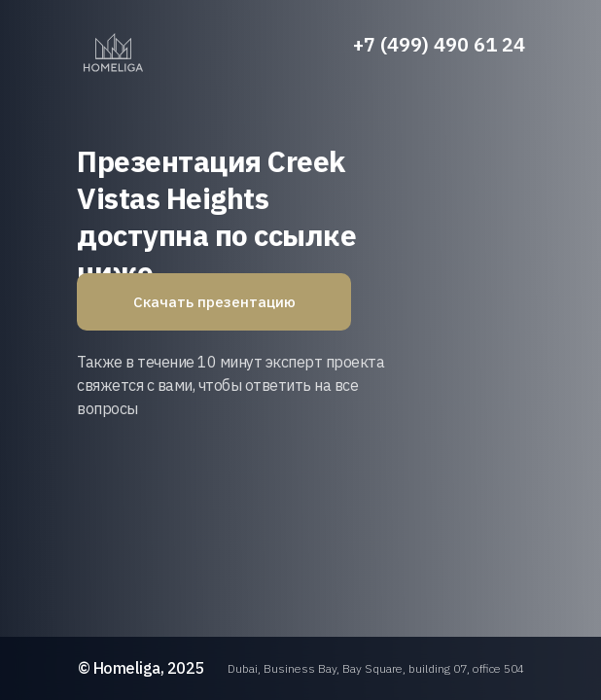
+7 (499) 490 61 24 (439, 44)
